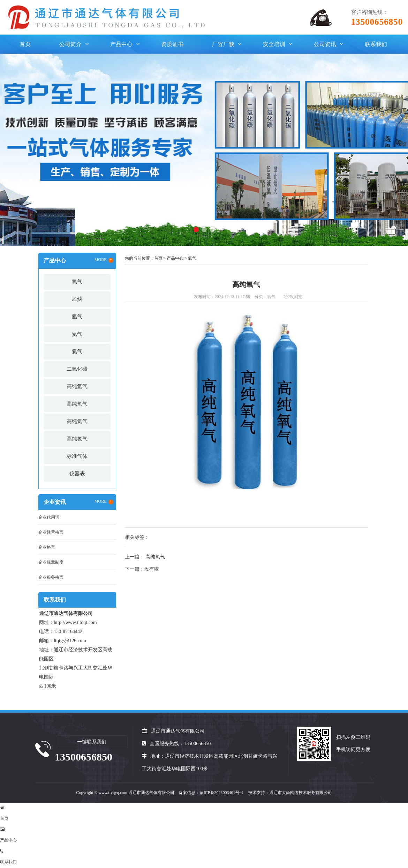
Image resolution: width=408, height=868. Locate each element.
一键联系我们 (92, 742)
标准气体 (77, 456)
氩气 (77, 317)
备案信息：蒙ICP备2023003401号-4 (211, 793)
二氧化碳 (77, 369)
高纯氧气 (77, 404)
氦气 (77, 351)
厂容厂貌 (223, 44)
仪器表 (77, 474)
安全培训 (274, 44)
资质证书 (172, 44)
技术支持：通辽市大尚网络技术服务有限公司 (290, 793)
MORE (104, 260)
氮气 (77, 334)
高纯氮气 (77, 439)
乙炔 (77, 299)
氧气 (77, 282)
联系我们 (376, 44)
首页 (25, 44)
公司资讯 (325, 44)
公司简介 (70, 44)
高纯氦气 (77, 421)
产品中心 (121, 44)
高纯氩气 (77, 386)
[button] (196, 229)
